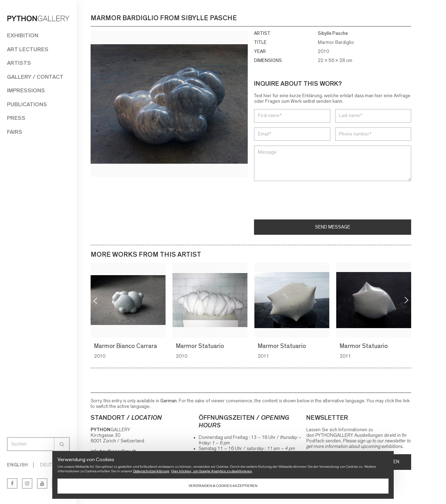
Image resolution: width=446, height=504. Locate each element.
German (168, 401)
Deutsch (51, 465)
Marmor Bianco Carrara (127, 346)
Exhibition (23, 35)
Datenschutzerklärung (151, 471)
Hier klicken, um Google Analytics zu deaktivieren (212, 471)
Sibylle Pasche (333, 33)
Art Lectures (28, 49)
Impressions (26, 90)
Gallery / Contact (35, 77)
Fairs (15, 132)
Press (16, 118)
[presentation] (307, 201)
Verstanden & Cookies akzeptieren (223, 486)
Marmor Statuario (201, 346)
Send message (333, 227)
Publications (27, 104)
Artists (19, 63)
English (17, 465)
